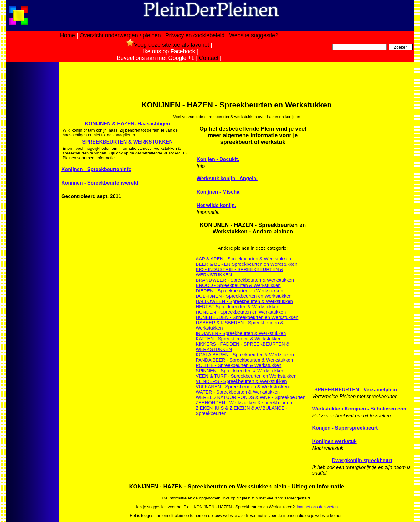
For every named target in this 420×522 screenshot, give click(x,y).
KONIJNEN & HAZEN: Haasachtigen (127, 124)
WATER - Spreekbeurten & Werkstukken (238, 392)
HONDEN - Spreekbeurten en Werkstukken (241, 312)
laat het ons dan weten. (318, 507)
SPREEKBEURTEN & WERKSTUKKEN (127, 142)
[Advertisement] (32, 162)
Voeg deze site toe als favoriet (168, 45)
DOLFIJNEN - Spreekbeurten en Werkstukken (244, 296)
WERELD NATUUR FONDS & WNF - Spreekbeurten (251, 397)
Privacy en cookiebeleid (195, 35)
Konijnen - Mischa (218, 192)
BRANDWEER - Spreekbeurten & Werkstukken (245, 280)
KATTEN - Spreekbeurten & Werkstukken (239, 339)
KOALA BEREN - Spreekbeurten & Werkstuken (245, 355)
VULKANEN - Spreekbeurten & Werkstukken (242, 386)
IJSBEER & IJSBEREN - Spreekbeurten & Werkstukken (239, 325)
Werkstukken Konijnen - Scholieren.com (360, 409)
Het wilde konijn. (216, 205)
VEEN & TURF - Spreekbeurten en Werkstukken (246, 376)
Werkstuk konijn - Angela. (227, 178)
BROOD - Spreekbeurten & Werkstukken (238, 285)
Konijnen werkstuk (334, 441)
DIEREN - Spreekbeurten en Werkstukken (239, 291)
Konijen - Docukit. (218, 159)
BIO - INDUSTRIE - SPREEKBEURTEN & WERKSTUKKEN (239, 272)
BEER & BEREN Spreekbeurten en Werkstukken (246, 264)
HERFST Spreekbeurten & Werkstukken (237, 307)
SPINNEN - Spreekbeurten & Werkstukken (240, 371)
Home (68, 35)
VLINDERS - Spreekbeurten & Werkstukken (241, 381)
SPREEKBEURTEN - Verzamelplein (356, 390)
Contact (209, 58)
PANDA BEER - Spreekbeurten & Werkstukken (244, 360)
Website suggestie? (254, 35)
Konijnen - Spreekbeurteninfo (96, 169)
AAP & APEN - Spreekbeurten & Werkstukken (243, 259)
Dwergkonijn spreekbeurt (362, 460)
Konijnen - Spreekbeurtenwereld (100, 183)
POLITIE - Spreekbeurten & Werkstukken (238, 365)
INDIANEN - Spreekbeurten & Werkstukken (241, 333)
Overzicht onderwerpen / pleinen (120, 35)
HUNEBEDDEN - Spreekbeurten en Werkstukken (247, 317)
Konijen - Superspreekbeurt (345, 428)
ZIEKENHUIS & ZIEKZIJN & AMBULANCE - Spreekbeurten (241, 410)
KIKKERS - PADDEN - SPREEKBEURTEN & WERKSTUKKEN (243, 347)
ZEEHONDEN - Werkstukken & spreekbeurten (244, 402)
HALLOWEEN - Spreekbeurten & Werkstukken (244, 301)
